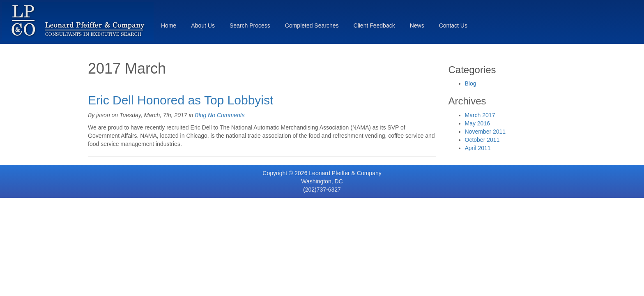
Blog (200, 115)
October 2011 (482, 140)
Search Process (250, 25)
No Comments (226, 115)
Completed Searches (312, 25)
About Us (203, 25)
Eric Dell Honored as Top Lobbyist (181, 100)
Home (169, 25)
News (417, 25)
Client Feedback (374, 25)
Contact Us (453, 25)
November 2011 (485, 132)
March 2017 (480, 115)
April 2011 (478, 148)
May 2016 (477, 123)
